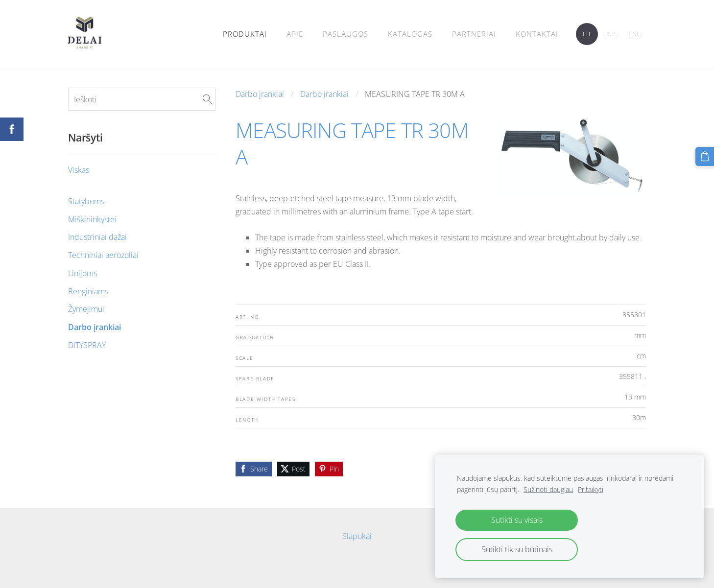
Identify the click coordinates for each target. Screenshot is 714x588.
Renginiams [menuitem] (88, 291)
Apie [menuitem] (295, 34)
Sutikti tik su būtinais (517, 549)
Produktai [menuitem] (245, 34)
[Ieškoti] (142, 99)
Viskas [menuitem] (79, 170)
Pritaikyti (591, 489)
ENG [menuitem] (635, 34)
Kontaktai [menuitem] (537, 34)
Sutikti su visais (517, 520)
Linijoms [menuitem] (83, 273)
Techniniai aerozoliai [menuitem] (103, 255)
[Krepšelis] (705, 156)
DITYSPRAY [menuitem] (87, 345)
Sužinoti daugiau (548, 489)
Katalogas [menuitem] (410, 34)
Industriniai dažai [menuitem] (97, 237)
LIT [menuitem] (587, 34)
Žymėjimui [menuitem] (86, 309)
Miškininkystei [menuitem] (92, 219)
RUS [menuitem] (611, 34)
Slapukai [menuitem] (357, 536)
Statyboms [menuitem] (86, 201)
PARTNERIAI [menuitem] (474, 34)
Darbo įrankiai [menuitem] (95, 327)
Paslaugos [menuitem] (345, 34)
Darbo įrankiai (260, 94)
